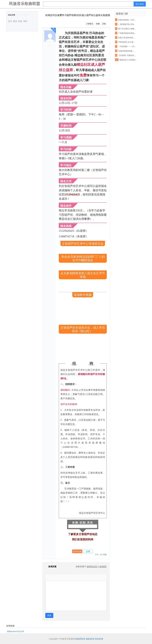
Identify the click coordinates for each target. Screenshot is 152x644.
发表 (49, 615)
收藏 (98, 24)
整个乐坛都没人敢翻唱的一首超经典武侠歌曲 (127, 29)
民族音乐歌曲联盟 (25, 4)
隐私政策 (90, 639)
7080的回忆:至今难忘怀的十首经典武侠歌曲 (127, 42)
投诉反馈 (99, 639)
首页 (10, 21)
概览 (15, 21)
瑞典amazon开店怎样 (16, 631)
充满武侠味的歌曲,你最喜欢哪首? (127, 51)
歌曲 (20, 21)
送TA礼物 (77, 551)
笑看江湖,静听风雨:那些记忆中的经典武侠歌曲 (127, 38)
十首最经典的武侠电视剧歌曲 (127, 33)
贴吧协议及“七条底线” (97, 567)
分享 (88, 551)
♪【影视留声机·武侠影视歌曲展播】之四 (127, 24)
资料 (25, 21)
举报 (97, 555)
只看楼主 (90, 24)
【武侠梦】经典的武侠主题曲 (127, 55)
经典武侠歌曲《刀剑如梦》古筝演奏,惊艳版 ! (127, 20)
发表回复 (51, 567)
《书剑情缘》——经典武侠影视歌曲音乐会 (127, 47)
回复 (104, 24)
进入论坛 (140, 4)
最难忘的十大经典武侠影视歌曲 (128, 60)
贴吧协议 (81, 639)
